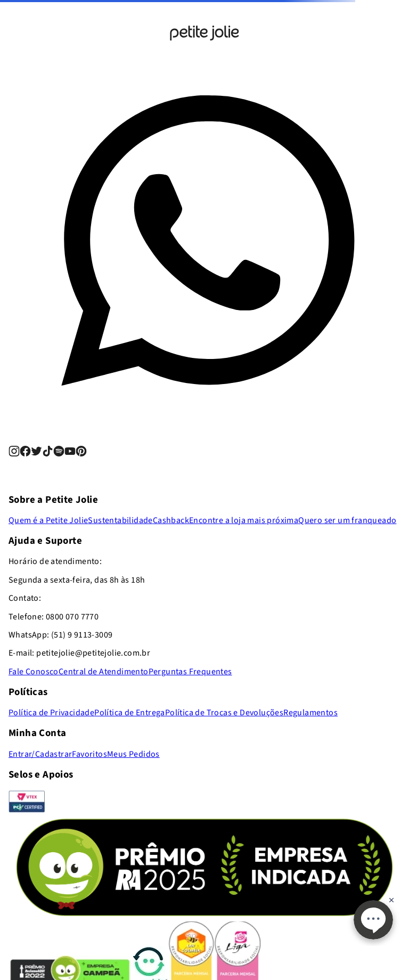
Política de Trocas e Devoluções (224, 713)
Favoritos (89, 754)
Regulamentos (310, 713)
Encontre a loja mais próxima (244, 520)
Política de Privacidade (51, 713)
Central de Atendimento (104, 672)
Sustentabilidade (120, 520)
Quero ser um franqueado (347, 520)
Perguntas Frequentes (190, 672)
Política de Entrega (130, 713)
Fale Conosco (34, 672)
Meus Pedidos (133, 754)
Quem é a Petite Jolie (48, 520)
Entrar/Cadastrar (40, 754)
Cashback (171, 520)
